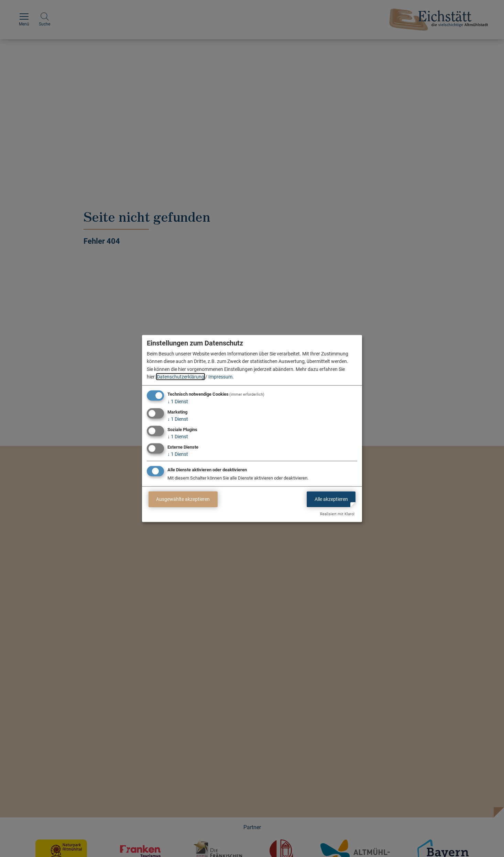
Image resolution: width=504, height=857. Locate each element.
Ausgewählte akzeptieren (183, 499)
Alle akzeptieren (331, 499)
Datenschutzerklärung (180, 377)
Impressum (220, 377)
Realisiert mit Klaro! (337, 514)
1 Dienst (178, 402)
